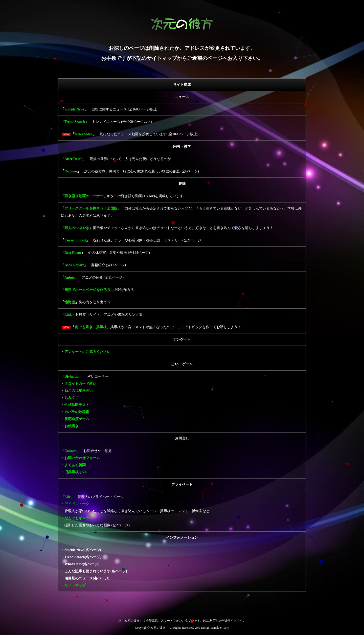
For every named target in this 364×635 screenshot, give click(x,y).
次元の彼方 (158, 628)
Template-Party (220, 628)
